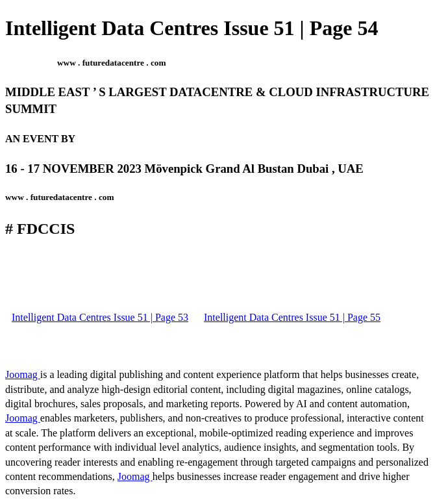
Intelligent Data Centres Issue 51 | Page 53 (100, 317)
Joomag (23, 374)
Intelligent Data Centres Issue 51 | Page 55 (292, 317)
